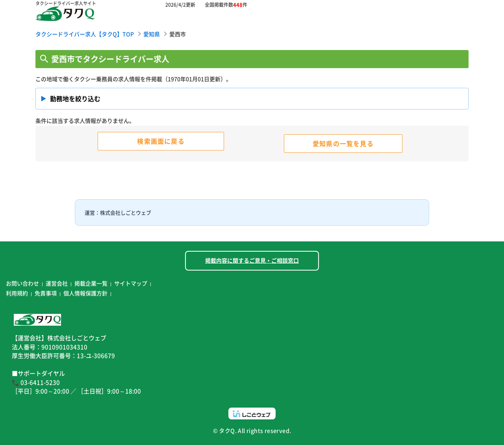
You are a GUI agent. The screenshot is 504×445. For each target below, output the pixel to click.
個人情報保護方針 (85, 293)
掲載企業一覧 (91, 283)
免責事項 (46, 293)
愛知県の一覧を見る (343, 143)
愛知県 (152, 34)
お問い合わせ (22, 283)
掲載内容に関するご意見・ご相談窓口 (252, 260)
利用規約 (17, 293)
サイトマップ (131, 283)
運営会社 (57, 283)
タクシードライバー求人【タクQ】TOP (85, 34)
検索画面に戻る (161, 141)
